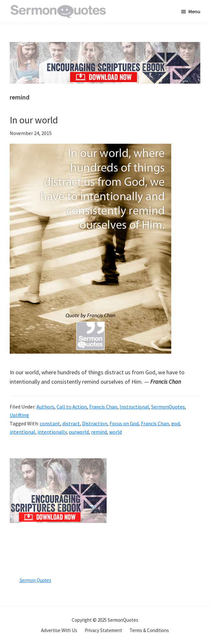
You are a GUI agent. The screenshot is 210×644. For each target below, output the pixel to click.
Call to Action (72, 407)
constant (50, 423)
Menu (194, 11)
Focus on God (124, 423)
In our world (34, 120)
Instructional (134, 407)
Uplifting (19, 415)
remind (99, 432)
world (115, 432)
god (175, 423)
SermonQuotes (168, 407)
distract (71, 423)
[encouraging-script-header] (105, 47)
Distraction (95, 423)
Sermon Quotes (35, 580)
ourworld (79, 432)
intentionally (52, 432)
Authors (45, 407)
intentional (22, 432)
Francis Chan (103, 407)
